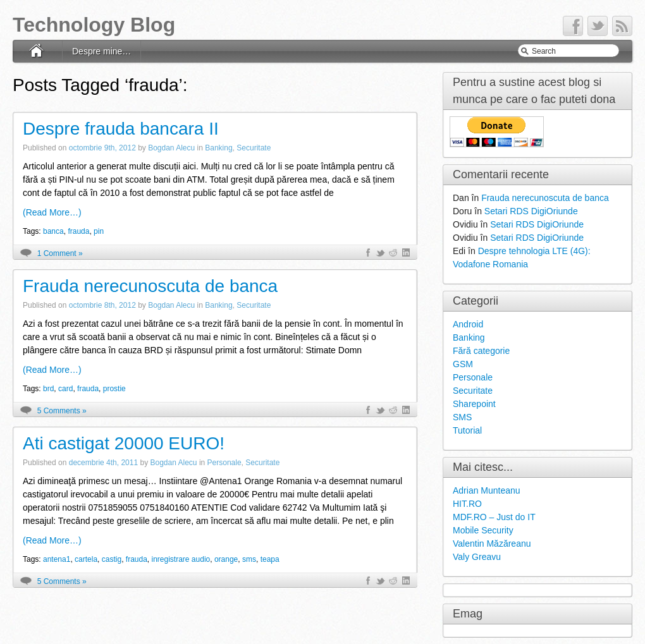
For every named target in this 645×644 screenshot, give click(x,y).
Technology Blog (94, 25)
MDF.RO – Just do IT (494, 517)
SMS (462, 417)
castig (112, 559)
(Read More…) (52, 212)
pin (99, 231)
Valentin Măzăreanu (492, 544)
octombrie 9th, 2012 (102, 148)
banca (53, 231)
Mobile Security (483, 530)
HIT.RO (467, 504)
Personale (224, 463)
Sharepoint (474, 404)
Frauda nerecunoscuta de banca (150, 286)
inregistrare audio (181, 559)
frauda (78, 231)
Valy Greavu (477, 557)
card (65, 389)
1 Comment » (60, 253)
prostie (114, 389)
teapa (270, 559)
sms (249, 559)
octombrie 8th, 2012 (102, 305)
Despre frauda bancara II (121, 129)
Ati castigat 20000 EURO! (124, 443)
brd (48, 389)
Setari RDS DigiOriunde (531, 211)
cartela (86, 559)
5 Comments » (62, 411)
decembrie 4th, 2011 (103, 463)
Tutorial (467, 430)
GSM (463, 364)
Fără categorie (481, 351)
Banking (218, 148)
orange (226, 559)
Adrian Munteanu (487, 490)
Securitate (254, 148)
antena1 (57, 559)
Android (468, 324)
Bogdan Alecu (171, 148)
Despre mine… (101, 51)
